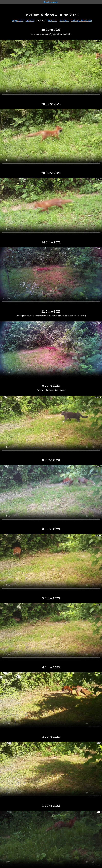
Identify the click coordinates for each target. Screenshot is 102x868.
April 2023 (64, 21)
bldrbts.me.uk (51, 2)
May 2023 (53, 21)
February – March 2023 (81, 21)
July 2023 (30, 21)
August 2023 (18, 21)
